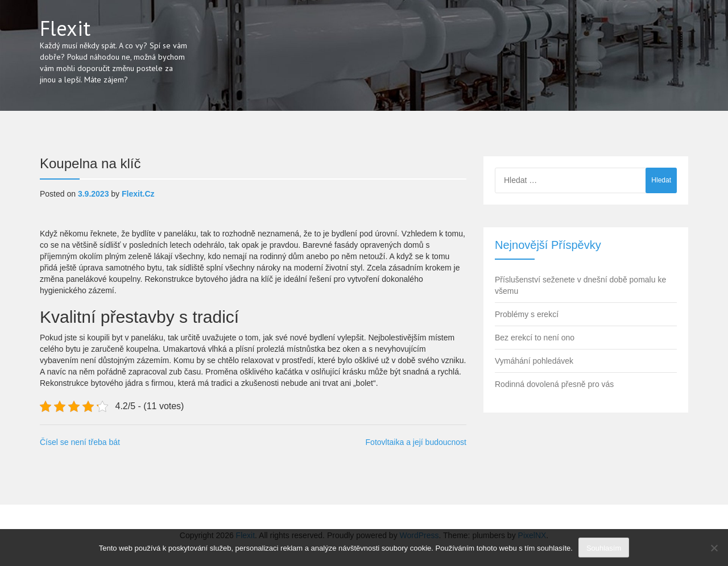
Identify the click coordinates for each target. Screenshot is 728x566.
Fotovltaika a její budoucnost (416, 442)
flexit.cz (138, 194)
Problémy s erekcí (527, 314)
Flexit (65, 28)
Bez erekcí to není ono (535, 338)
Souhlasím (604, 548)
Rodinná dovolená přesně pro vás (554, 384)
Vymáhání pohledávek (534, 361)
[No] (714, 548)
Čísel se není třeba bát (80, 442)
